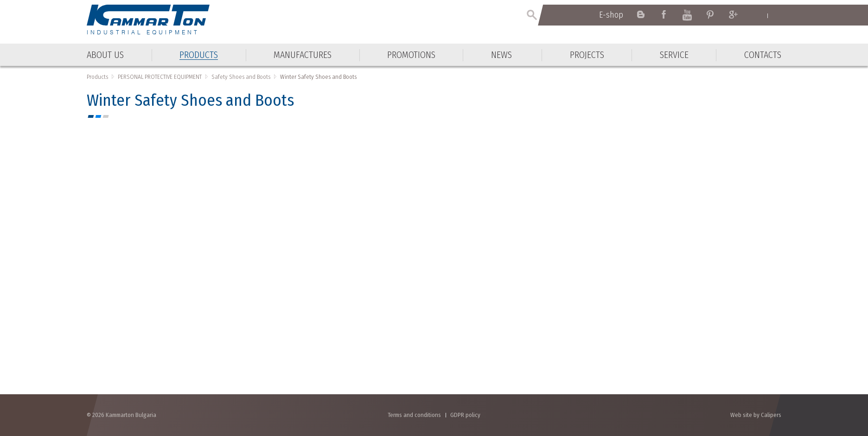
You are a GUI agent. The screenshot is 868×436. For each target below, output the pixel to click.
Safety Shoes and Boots (241, 77)
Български (777, 15)
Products (97, 77)
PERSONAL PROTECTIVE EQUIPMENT (160, 77)
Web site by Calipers (756, 415)
